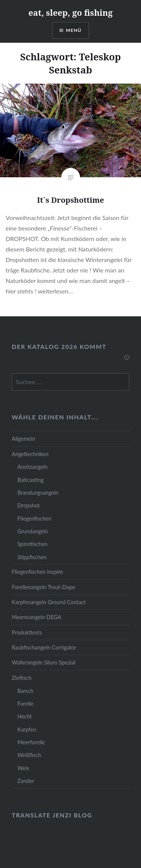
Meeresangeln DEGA (36, 617)
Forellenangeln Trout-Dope (43, 587)
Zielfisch (21, 678)
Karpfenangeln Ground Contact (49, 602)
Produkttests (27, 632)
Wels (23, 768)
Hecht (24, 716)
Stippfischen (32, 557)
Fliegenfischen (34, 519)
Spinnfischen (32, 544)
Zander (26, 781)
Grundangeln (33, 531)
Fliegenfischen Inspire (37, 572)
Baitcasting (30, 480)
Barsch (25, 691)
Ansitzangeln (33, 467)
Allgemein (23, 439)
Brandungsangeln (38, 493)
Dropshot (28, 505)
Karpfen (27, 730)
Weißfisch (29, 755)
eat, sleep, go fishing (70, 12)
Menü (74, 30)
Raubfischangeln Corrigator (44, 647)
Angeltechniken (30, 454)
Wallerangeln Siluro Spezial (43, 662)
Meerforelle (31, 742)
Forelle (25, 704)
